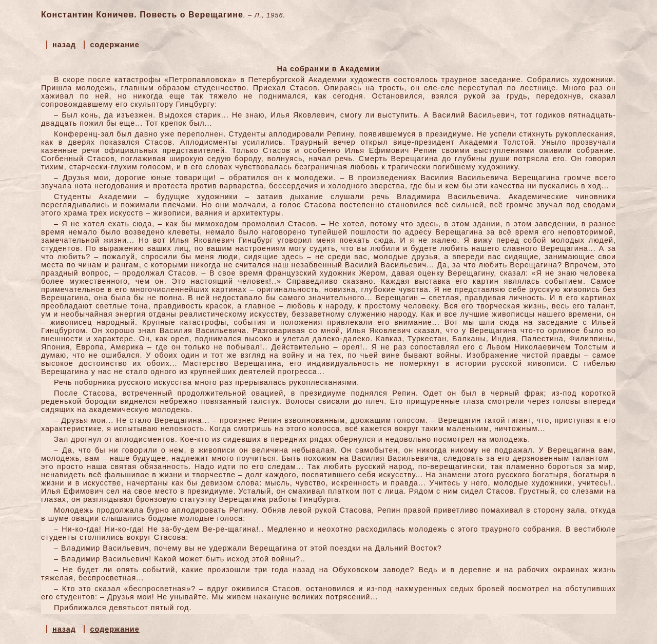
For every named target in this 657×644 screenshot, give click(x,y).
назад (64, 45)
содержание (114, 45)
